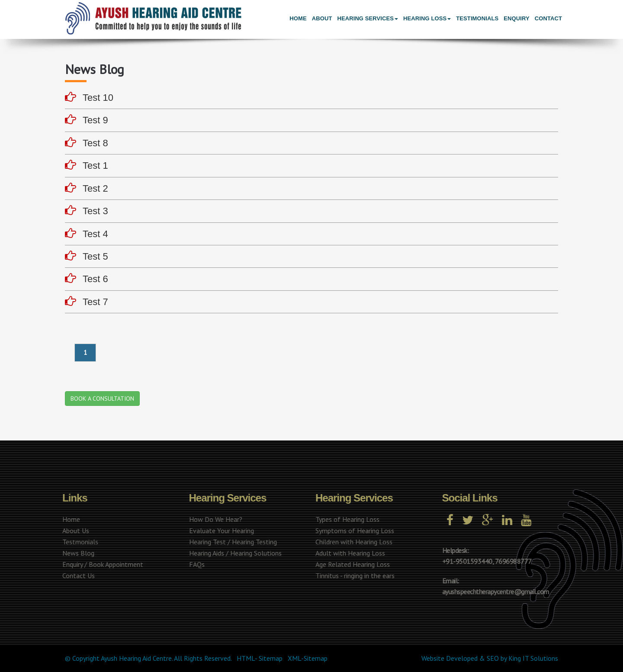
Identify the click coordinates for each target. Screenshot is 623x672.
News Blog (77, 553)
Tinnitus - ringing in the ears (353, 576)
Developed (462, 658)
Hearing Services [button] (368, 18)
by (504, 658)
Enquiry (516, 18)
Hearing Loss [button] (427, 18)
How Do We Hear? (214, 519)
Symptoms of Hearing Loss (353, 531)
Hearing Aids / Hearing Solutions (234, 553)
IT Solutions (540, 658)
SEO (493, 658)
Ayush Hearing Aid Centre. (137, 658)
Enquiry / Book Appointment (101, 564)
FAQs (195, 564)
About (322, 18)
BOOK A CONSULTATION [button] (102, 399)
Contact (548, 18)
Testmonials (79, 542)
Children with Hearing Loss (352, 542)
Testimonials (477, 18)
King (515, 658)
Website (433, 658)
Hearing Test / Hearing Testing (231, 542)
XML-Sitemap (308, 658)
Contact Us (77, 576)
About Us (74, 531)
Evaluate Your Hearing (220, 531)
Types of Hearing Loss (346, 519)
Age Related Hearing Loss (351, 564)
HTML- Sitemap (260, 658)
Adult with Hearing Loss (348, 553)
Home (298, 18)
